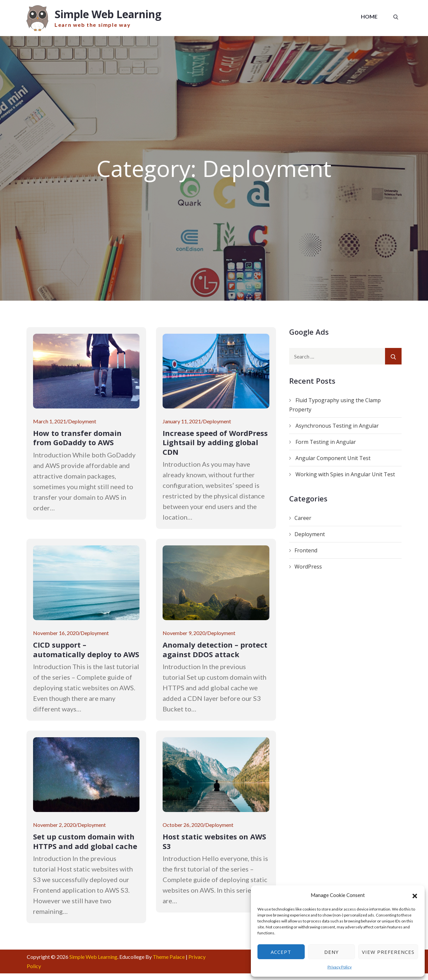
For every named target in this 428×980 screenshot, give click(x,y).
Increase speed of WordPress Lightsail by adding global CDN (215, 443)
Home (369, 16)
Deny (331, 952)
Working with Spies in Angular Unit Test (345, 475)
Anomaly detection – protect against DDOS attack (215, 650)
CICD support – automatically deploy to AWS (86, 650)
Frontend (306, 551)
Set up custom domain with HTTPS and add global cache (85, 842)
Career (303, 518)
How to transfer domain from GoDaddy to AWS (77, 438)
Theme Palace (169, 957)
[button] (415, 895)
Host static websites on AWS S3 (214, 842)
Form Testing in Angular (326, 442)
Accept (281, 952)
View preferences (388, 952)
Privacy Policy (340, 967)
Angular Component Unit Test (333, 458)
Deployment (82, 422)
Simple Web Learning (109, 14)
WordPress (308, 567)
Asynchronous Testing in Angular (337, 426)
